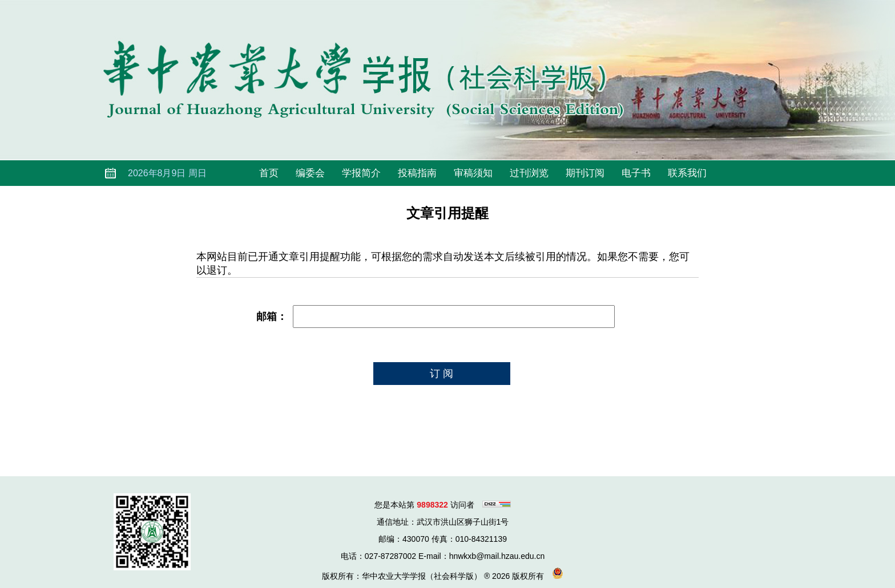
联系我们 (687, 173)
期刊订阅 (585, 173)
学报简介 (361, 173)
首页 (269, 173)
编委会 (310, 173)
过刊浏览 (529, 173)
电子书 (636, 173)
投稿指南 (417, 173)
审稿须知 (473, 173)
